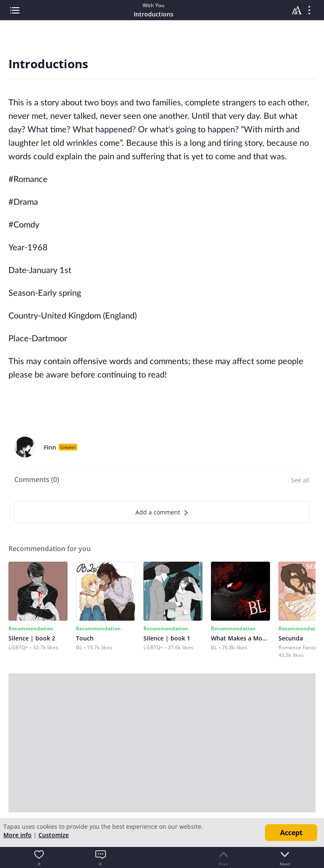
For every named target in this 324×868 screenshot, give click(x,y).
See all (300, 480)
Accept (291, 833)
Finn (50, 447)
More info (18, 835)
